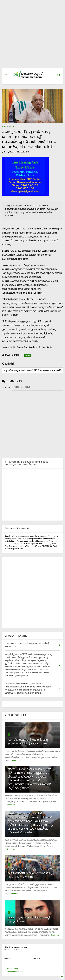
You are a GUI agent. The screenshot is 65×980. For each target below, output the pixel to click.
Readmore (15, 760)
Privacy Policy (12, 969)
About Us (36, 959)
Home (4, 127)
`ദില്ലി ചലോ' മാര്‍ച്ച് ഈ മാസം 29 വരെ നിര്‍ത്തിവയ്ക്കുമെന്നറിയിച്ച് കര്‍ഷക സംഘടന (31, 873)
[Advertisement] (31, 35)
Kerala (12, 127)
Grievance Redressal (15, 972)
